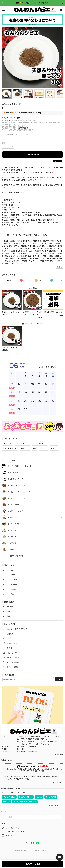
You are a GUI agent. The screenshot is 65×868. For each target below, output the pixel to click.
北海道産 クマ (13, 550)
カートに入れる (33, 154)
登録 (59, 679)
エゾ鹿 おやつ (14, 524)
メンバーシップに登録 (10, 120)
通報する (60, 267)
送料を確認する (23, 128)
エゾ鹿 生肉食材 (15, 505)
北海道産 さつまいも (16, 556)
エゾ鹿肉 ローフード (16, 485)
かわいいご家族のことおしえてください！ (17, 135)
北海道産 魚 (12, 543)
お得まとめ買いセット (16, 473)
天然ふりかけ (13, 518)
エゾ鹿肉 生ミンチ (15, 511)
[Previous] (3, 58)
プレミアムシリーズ (15, 479)
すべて (9, 280)
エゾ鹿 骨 (12, 530)
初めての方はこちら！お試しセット (22, 466)
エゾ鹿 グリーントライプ (18, 498)
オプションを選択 (32, 864)
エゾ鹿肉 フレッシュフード (19, 492)
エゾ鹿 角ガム (14, 537)
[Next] (62, 58)
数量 (3, 143)
